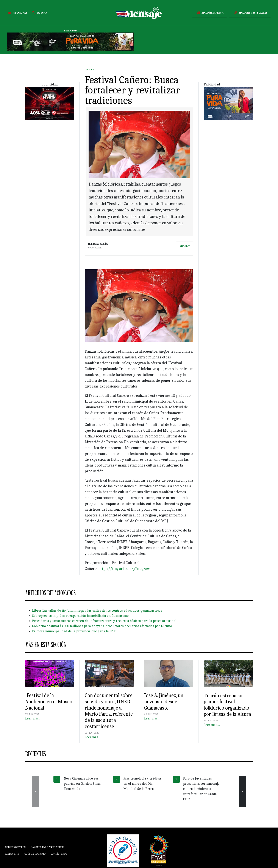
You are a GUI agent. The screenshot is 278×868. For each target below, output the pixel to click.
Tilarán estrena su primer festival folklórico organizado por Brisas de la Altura (227, 705)
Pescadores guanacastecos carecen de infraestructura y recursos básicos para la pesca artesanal (104, 621)
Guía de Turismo (35, 854)
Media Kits (12, 854)
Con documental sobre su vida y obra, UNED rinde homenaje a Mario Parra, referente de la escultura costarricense (109, 711)
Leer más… (33, 718)
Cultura (89, 70)
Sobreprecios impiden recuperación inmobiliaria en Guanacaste (80, 616)
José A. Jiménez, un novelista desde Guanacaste (164, 702)
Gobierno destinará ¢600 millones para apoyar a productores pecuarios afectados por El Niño (102, 626)
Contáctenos (59, 854)
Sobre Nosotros (15, 847)
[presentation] (36, 791)
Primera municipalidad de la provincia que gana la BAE (74, 631)
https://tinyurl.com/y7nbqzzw (124, 569)
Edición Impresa (209, 13)
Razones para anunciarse (47, 847)
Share (184, 246)
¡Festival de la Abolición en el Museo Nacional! (49, 702)
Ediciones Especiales (250, 13)
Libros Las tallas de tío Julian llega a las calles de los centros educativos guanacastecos (97, 611)
